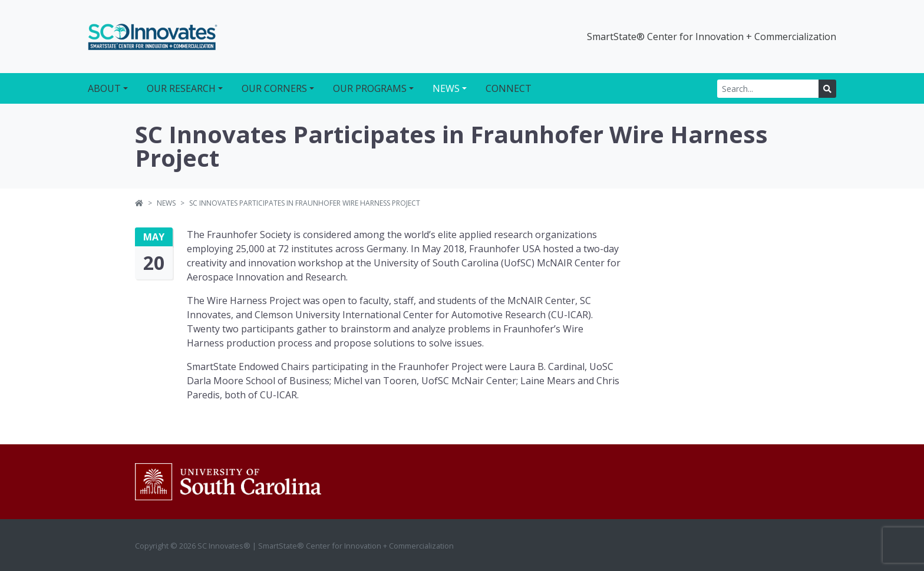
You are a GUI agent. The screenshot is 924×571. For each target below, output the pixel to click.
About (104, 88)
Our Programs (370, 88)
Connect (509, 88)
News (446, 88)
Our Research (181, 88)
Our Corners (274, 88)
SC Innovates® (153, 37)
